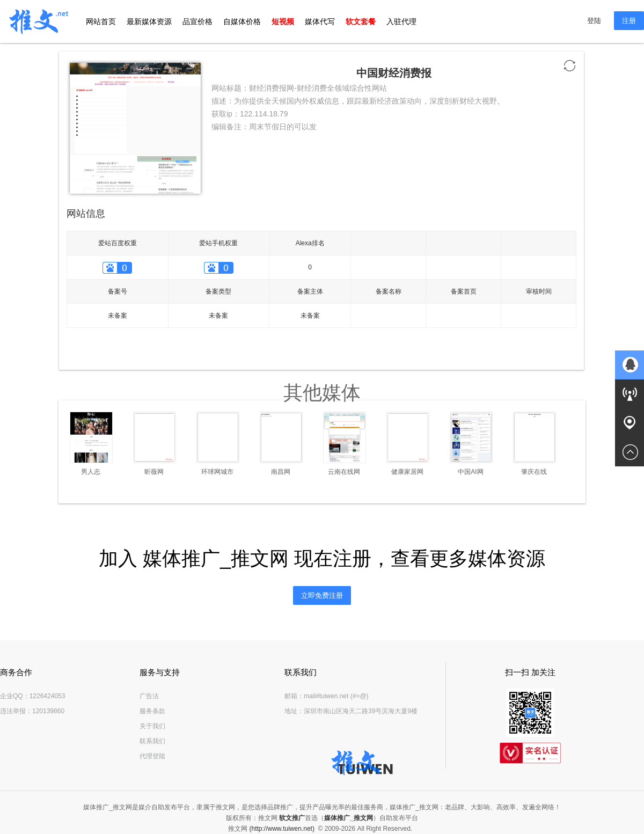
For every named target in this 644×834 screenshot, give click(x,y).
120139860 (48, 711)
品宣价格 (197, 21)
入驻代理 (401, 21)
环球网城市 (217, 472)
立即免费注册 (322, 595)
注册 (629, 21)
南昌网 (281, 472)
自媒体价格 (242, 21)
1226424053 (47, 696)
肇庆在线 (534, 472)
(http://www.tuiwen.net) (282, 829)
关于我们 (152, 726)
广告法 (149, 696)
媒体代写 (320, 21)
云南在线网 (344, 472)
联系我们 (152, 741)
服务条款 (152, 711)
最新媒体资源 (149, 21)
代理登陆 (152, 756)
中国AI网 (470, 472)
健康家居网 (407, 472)
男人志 (91, 472)
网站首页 (101, 21)
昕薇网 (154, 472)
